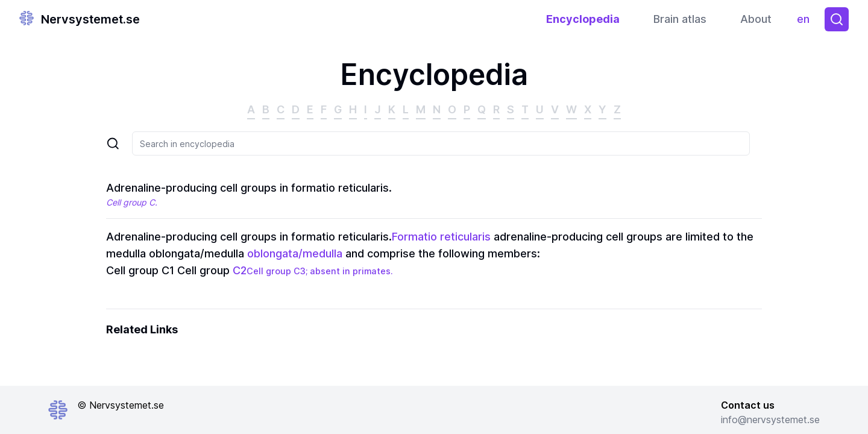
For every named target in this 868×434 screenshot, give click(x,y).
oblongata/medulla (295, 253)
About (756, 19)
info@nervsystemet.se (770, 420)
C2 (240, 270)
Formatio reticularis (441, 237)
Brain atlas (680, 19)
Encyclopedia (583, 19)
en (806, 22)
